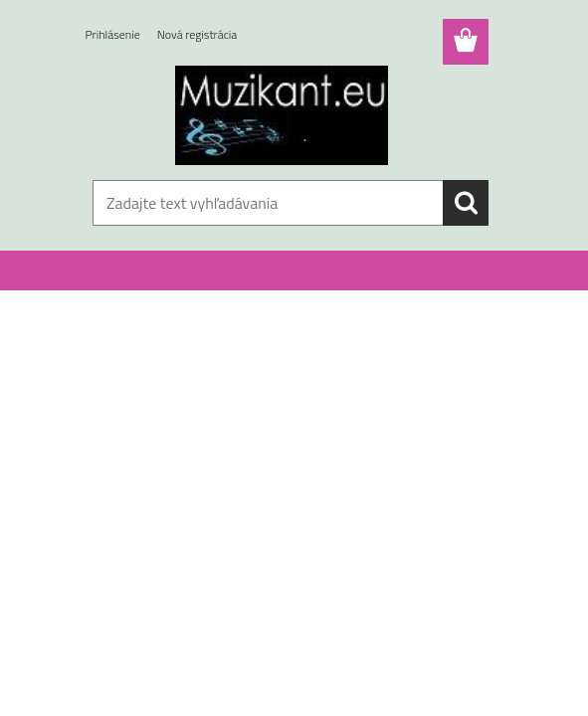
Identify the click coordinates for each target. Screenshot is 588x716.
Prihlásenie (113, 34)
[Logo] (282, 115)
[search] (466, 203)
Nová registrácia (197, 34)
